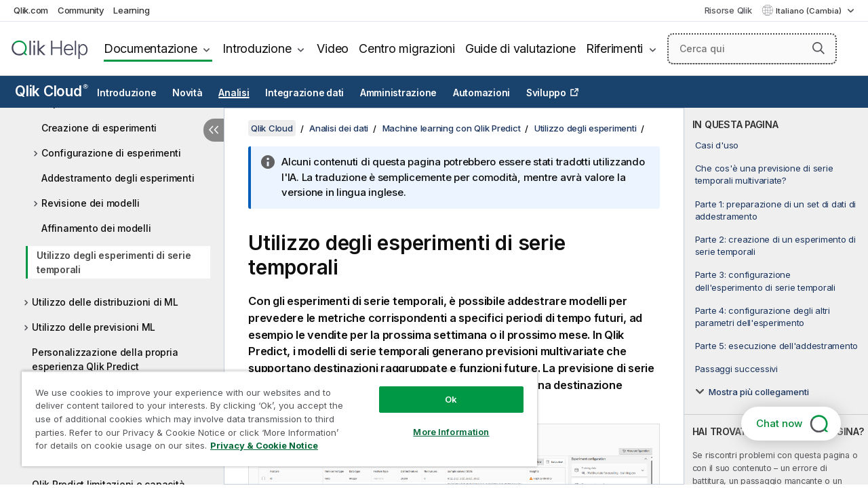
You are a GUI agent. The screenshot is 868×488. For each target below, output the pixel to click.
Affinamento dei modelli (96, 228)
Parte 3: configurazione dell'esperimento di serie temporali (765, 281)
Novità (188, 93)
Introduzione (257, 48)
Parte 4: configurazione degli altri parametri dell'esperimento (763, 317)
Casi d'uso (717, 145)
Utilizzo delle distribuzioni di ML (105, 302)
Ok (441, 389)
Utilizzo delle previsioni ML (94, 327)
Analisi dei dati (339, 128)
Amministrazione (398, 93)
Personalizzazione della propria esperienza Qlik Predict (105, 359)
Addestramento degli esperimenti (118, 178)
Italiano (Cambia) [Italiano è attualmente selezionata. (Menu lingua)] (810, 11)
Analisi (234, 93)
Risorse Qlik (728, 10)
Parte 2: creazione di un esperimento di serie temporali (775, 245)
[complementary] (776, 296)
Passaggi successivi (736, 369)
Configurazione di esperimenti (111, 153)
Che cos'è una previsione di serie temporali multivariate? (764, 174)
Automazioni (481, 93)
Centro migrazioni (407, 48)
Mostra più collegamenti (759, 392)
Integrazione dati (304, 93)
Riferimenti (614, 48)
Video (333, 48)
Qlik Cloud (52, 91)
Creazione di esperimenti (99, 128)
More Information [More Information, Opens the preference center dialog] (441, 422)
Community (81, 10)
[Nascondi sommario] (214, 130)
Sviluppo (546, 93)
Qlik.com (31, 10)
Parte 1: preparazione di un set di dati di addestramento (776, 210)
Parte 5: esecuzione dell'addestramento (777, 346)
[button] (818, 48)
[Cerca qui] (752, 49)
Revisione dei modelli (91, 203)
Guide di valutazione (520, 48)
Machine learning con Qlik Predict (452, 128)
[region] (273, 413)
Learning (131, 10)
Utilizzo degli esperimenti (586, 128)
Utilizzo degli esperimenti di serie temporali (114, 262)
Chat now (779, 423)
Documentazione (151, 48)
